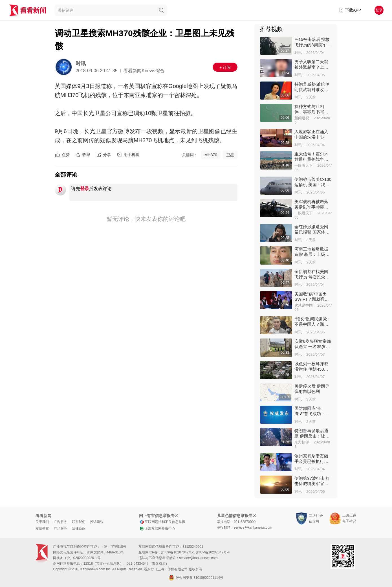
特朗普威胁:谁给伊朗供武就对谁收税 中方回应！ (312, 87)
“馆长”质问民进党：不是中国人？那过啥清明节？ (313, 322)
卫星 (230, 155)
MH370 (211, 155)
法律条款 (79, 529)
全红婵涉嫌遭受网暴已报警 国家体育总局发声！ (312, 229)
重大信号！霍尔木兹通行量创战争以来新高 (311, 157)
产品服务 (60, 529)
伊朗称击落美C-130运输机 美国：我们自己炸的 (313, 182)
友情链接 (42, 529)
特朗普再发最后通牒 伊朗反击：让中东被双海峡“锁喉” (312, 433)
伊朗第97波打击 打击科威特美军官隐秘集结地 (312, 481)
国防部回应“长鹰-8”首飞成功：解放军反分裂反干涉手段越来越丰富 (312, 411)
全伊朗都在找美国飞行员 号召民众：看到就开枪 (312, 274)
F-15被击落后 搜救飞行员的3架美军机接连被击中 (312, 42)
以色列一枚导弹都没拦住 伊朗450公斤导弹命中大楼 (311, 367)
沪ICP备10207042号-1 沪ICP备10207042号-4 (195, 552)
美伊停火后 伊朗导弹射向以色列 (312, 389)
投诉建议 (97, 522)
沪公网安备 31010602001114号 (196, 578)
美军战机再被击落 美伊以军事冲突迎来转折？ (311, 204)
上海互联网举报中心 (157, 529)
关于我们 (42, 522)
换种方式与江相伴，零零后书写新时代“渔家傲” (311, 109)
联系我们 (79, 522)
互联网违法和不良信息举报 (162, 522)
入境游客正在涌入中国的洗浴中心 (311, 134)
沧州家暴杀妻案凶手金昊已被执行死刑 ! (311, 459)
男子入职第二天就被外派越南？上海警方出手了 (311, 64)
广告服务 (60, 522)
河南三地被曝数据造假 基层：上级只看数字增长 (312, 252)
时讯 (81, 63)
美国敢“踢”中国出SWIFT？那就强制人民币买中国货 (312, 297)
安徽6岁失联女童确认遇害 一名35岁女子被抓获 (312, 344)
